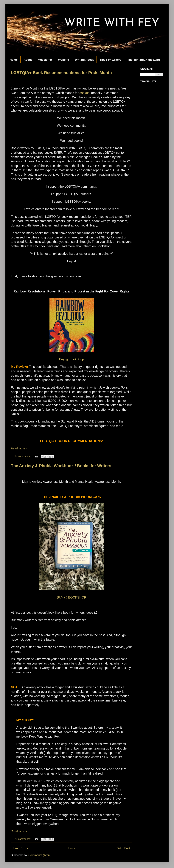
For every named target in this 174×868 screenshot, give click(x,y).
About (28, 60)
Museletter (45, 60)
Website (63, 60)
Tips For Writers (111, 60)
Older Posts (124, 848)
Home (14, 60)
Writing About (84, 60)
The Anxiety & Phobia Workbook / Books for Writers (61, 466)
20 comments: (23, 839)
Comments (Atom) (40, 855)
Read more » (19, 448)
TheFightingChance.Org (144, 60)
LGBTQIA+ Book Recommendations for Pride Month (61, 73)
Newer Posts (20, 848)
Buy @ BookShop (72, 359)
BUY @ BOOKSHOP (72, 597)
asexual (85, 93)
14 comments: (23, 456)
